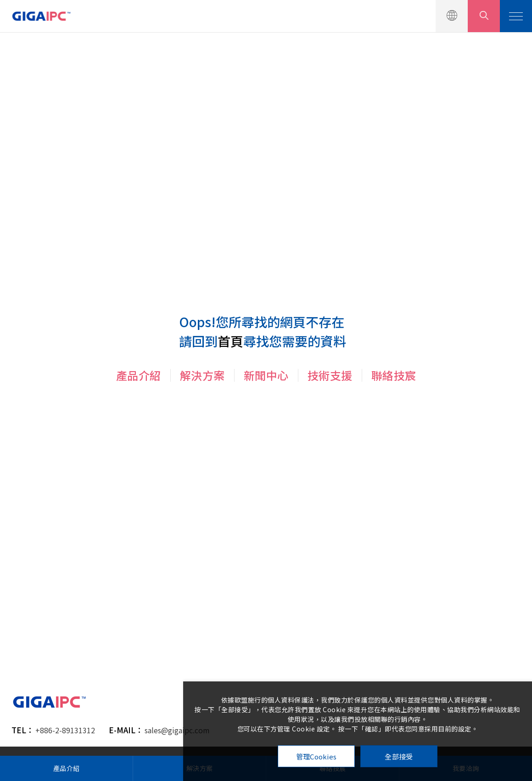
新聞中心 (266, 375)
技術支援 (330, 375)
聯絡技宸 (394, 375)
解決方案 (202, 375)
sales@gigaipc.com (177, 730)
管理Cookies (316, 756)
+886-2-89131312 (65, 730)
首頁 (230, 341)
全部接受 (399, 756)
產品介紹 (139, 375)
